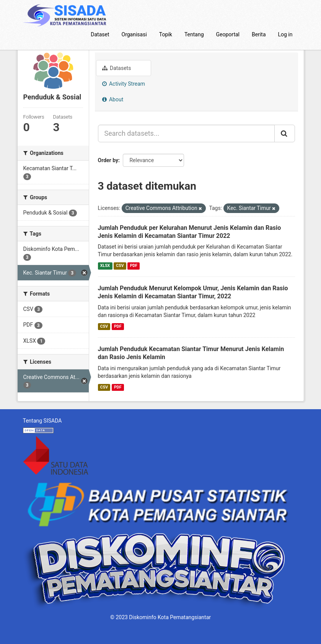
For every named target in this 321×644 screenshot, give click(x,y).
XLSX (105, 266)
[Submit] (285, 133)
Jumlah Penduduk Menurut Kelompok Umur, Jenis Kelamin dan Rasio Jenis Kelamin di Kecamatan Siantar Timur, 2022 (193, 292)
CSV (120, 266)
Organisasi (134, 34)
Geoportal (228, 34)
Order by (108, 160)
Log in (285, 34)
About (113, 99)
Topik (166, 34)
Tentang (194, 34)
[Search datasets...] (186, 133)
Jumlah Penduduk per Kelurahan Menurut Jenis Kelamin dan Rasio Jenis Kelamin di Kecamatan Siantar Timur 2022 (190, 232)
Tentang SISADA (42, 421)
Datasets (117, 68)
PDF (134, 266)
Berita (259, 34)
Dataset (100, 34)
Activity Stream (124, 84)
